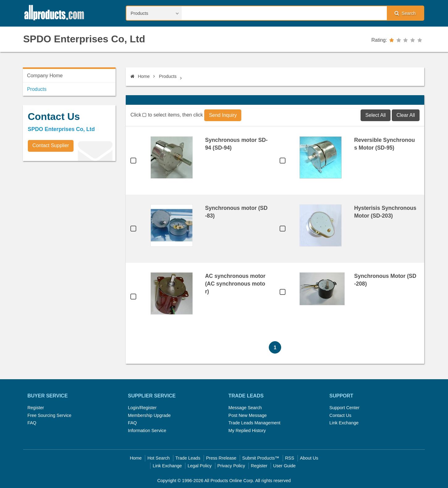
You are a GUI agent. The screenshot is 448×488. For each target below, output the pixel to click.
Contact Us (340, 415)
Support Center (344, 408)
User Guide (284, 466)
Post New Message (247, 415)
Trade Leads (188, 458)
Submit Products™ (261, 458)
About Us (309, 458)
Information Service (147, 431)
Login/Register (142, 408)
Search (405, 13)
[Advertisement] (69, 209)
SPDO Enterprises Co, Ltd (84, 39)
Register (36, 408)
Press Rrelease (221, 458)
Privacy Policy (231, 466)
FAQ (32, 423)
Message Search (245, 408)
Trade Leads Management (254, 423)
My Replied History (247, 431)
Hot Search (158, 458)
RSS (290, 458)
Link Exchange (344, 423)
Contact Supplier (51, 145)
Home (140, 76)
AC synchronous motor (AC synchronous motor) (235, 284)
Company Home (45, 76)
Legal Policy (200, 466)
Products (168, 76)
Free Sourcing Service (49, 415)
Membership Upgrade (149, 415)
